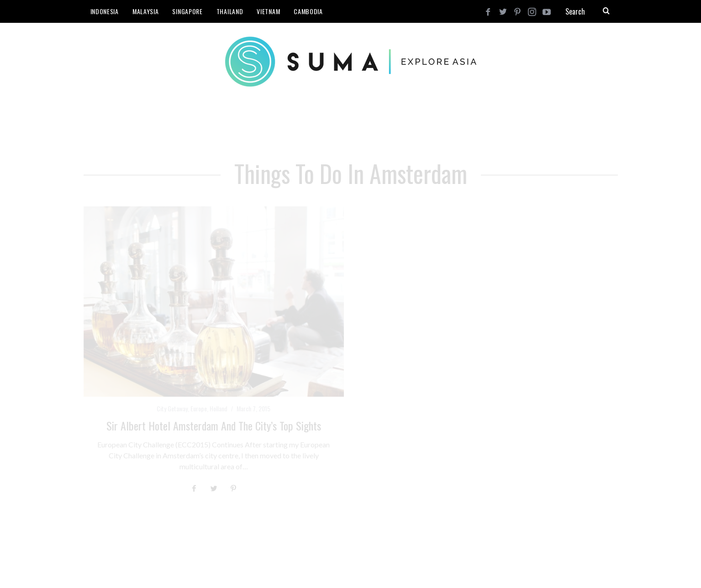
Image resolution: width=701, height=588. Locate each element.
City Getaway (172, 408)
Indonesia (105, 11)
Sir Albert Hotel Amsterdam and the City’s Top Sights (214, 425)
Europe (199, 408)
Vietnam (268, 11)
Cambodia (308, 11)
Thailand (230, 11)
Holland (219, 408)
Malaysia (146, 11)
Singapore (187, 11)
